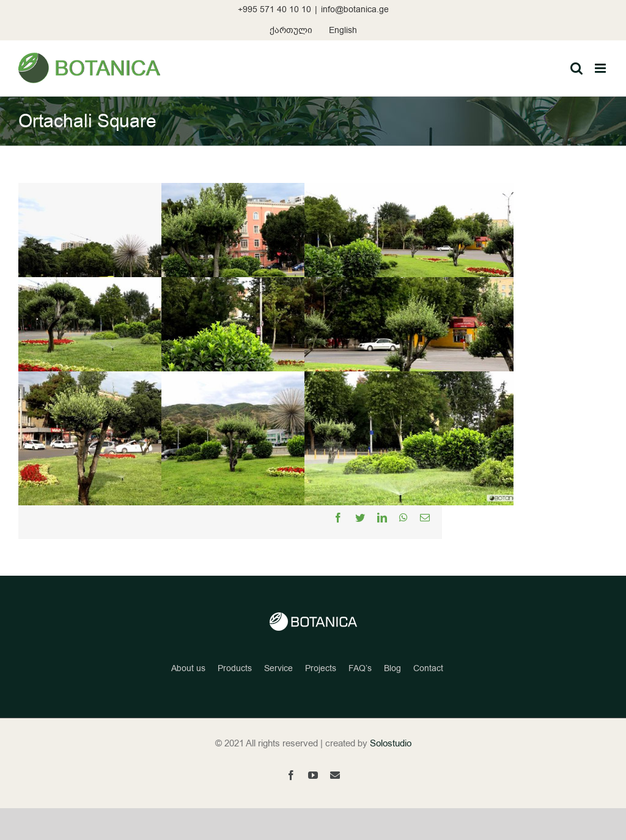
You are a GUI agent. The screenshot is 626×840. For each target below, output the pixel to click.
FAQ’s (360, 668)
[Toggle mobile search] (576, 68)
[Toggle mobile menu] (601, 68)
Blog (392, 668)
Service (278, 668)
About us (188, 668)
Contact (428, 668)
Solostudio (391, 743)
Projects (321, 668)
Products (235, 668)
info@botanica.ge (355, 9)
